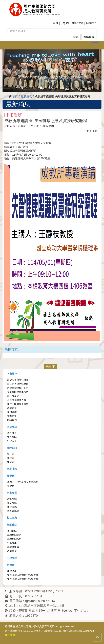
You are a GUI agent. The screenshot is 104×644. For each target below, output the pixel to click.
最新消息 (26, 96)
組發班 (11, 462)
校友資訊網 (13, 511)
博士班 (11, 454)
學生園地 (12, 507)
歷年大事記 (13, 396)
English (65, 23)
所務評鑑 (12, 412)
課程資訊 (12, 448)
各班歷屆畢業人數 (17, 400)
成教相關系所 (14, 539)
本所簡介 (12, 374)
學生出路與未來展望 (18, 404)
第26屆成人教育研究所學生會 (23, 575)
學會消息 (12, 571)
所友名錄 (12, 499)
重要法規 (12, 416)
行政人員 (12, 441)
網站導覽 (78, 23)
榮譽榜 (11, 476)
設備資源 (12, 408)
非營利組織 (13, 547)
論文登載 (12, 503)
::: (95, 19)
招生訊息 (12, 518)
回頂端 (97, 637)
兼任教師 (12, 437)
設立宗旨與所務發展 (18, 384)
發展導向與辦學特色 (18, 392)
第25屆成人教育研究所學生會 (23, 579)
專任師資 (12, 433)
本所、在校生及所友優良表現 (23, 482)
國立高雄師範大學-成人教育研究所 (35, 626)
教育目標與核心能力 (18, 388)
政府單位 (12, 551)
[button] (10, 71)
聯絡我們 (91, 23)
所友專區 (12, 493)
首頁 (55, 23)
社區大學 (12, 543)
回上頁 (92, 131)
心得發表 (12, 558)
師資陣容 (12, 427)
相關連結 (12, 525)
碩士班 (11, 458)
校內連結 (12, 531)
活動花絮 (12, 469)
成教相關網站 (14, 535)
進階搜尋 (89, 37)
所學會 (11, 565)
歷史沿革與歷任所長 (18, 380)
